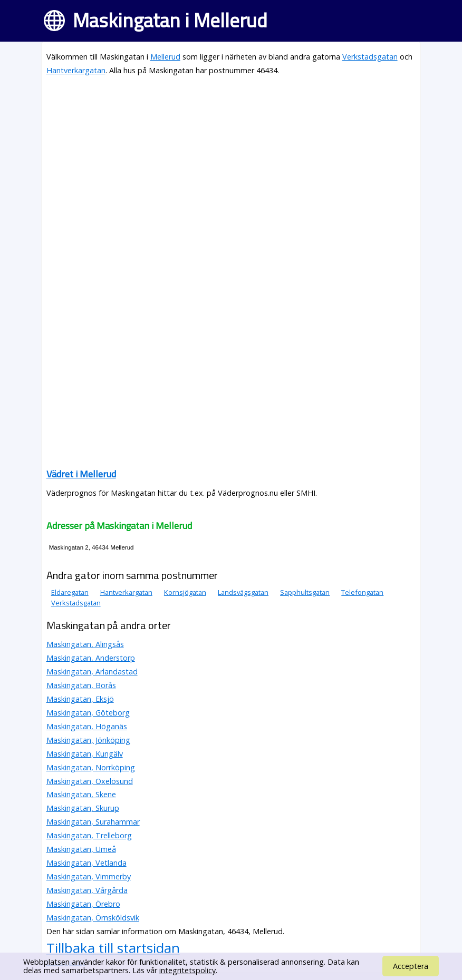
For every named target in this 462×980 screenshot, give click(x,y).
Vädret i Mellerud (81, 474)
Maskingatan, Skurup (83, 808)
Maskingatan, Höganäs (87, 726)
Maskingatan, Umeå (81, 849)
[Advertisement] (231, 159)
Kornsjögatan (185, 592)
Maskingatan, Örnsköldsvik (93, 918)
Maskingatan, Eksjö (80, 699)
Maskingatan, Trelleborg (89, 835)
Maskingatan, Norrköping (91, 767)
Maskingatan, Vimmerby (89, 876)
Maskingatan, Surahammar (93, 822)
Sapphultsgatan (305, 592)
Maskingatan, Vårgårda (87, 890)
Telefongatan (362, 592)
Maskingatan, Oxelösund (90, 781)
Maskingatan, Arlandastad (92, 672)
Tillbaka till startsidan (113, 948)
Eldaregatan (70, 592)
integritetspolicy (187, 970)
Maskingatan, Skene (81, 794)
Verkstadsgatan (370, 57)
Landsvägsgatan (243, 592)
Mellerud (165, 57)
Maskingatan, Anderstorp (91, 658)
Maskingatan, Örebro (83, 904)
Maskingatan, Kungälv (85, 754)
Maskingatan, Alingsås (85, 644)
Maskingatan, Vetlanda (86, 863)
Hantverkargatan (76, 70)
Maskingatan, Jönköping (88, 740)
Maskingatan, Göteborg (88, 713)
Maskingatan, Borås (81, 685)
